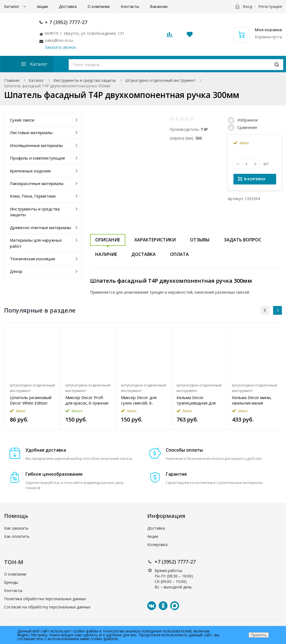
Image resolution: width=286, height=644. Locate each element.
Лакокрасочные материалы (37, 183)
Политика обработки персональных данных (45, 599)
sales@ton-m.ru (59, 40)
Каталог (12, 6)
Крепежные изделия (30, 171)
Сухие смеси (22, 120)
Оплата (179, 254)
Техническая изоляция (32, 259)
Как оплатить (17, 536)
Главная (12, 80)
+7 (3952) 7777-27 (175, 562)
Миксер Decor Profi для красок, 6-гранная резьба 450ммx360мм (87, 400)
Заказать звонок (60, 47)
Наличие (106, 254)
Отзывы (200, 240)
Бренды (11, 582)
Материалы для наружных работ (36, 243)
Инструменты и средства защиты (85, 80)
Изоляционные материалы (36, 145)
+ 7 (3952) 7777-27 (66, 22)
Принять (259, 635)
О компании (99, 6)
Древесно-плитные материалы (41, 227)
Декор (16, 271)
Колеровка (157, 545)
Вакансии (159, 6)
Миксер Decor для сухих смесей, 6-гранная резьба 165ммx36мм (139, 400)
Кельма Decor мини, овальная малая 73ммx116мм (252, 400)
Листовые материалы (31, 132)
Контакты (130, 6)
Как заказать (16, 528)
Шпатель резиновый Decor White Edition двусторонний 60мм (31, 400)
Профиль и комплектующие (37, 158)
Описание (108, 240)
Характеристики (155, 240)
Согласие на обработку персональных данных (47, 607)
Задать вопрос (243, 240)
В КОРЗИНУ (252, 181)
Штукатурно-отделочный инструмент (160, 80)
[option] (32, 376)
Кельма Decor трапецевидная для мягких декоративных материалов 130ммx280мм (198, 400)
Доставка (68, 6)
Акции (42, 6)
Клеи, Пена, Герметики (33, 196)
